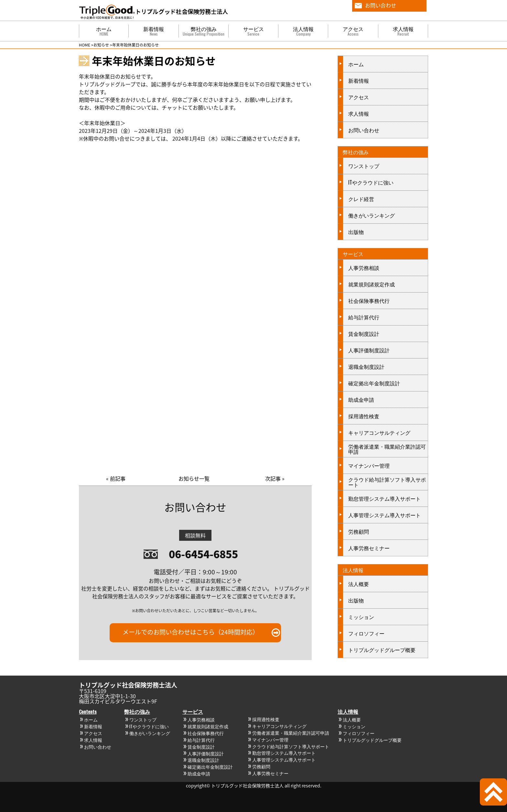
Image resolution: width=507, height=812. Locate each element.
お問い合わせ (381, 5)
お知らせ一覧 (194, 478)
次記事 (273, 478)
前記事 (118, 478)
